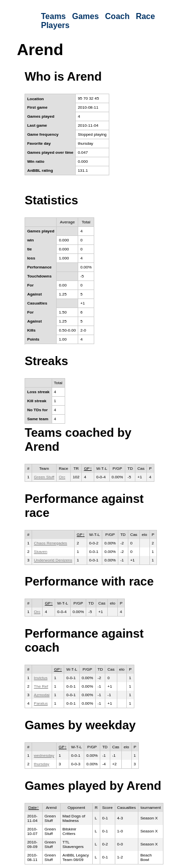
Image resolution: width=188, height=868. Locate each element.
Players (55, 25)
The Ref (41, 686)
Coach (118, 16)
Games (85, 16)
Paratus (41, 703)
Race (145, 16)
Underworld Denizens (53, 560)
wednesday (44, 756)
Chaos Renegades (51, 543)
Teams (54, 16)
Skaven (41, 552)
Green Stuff (44, 477)
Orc (62, 477)
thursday (42, 764)
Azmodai (42, 695)
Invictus (41, 678)
